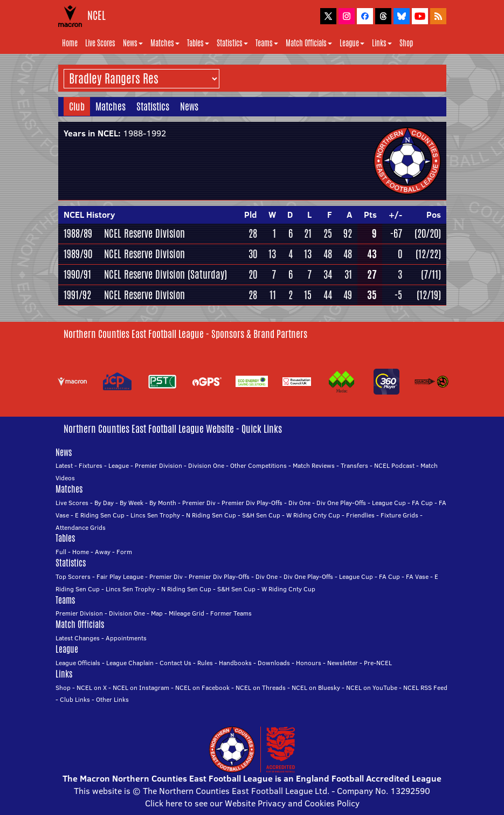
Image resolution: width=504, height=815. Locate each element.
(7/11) (431, 274)
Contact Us (175, 663)
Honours (309, 663)
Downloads (274, 663)
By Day (104, 503)
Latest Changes (78, 638)
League (352, 43)
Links (382, 43)
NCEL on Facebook (202, 688)
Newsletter (343, 663)
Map (157, 613)
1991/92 (77, 295)
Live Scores (100, 43)
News (133, 43)
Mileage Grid (187, 613)
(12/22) (428, 254)
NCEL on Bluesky (316, 688)
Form (124, 552)
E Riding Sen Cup (100, 515)
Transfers (354, 465)
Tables (198, 43)
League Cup (389, 503)
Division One (206, 465)
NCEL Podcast (394, 465)
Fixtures (91, 465)
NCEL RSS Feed (425, 688)
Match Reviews (314, 465)
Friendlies (360, 515)
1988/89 (78, 233)
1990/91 (77, 274)
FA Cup (422, 503)
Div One (299, 503)
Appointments (126, 638)
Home (70, 43)
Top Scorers (73, 576)
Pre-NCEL (378, 663)
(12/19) (429, 295)
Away (103, 552)
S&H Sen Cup (261, 515)
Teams (267, 43)
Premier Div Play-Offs (252, 503)
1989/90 (78, 254)
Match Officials (309, 43)
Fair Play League (120, 576)
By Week (132, 503)
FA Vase (417, 576)
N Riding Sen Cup (211, 515)
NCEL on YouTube (372, 688)
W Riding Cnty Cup (313, 515)
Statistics (232, 43)
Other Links (112, 699)
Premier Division (158, 465)
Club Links (75, 699)
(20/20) (428, 233)
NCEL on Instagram (141, 688)
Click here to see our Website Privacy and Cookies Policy (252, 803)
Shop (406, 43)
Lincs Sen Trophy (155, 515)
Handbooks (235, 663)
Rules (205, 663)
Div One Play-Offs (341, 503)
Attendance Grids (81, 527)
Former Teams (231, 613)
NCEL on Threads (261, 688)
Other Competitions (258, 465)
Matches (165, 43)
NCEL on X (92, 688)
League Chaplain (130, 663)
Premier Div (199, 503)
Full (61, 552)
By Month (163, 503)
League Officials (78, 663)
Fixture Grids (399, 515)
